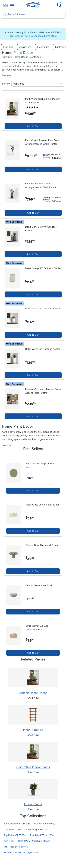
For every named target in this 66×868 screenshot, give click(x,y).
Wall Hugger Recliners (16, 847)
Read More (7, 75)
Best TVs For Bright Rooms (32, 829)
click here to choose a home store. (38, 36)
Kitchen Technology (45, 824)
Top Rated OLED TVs (15, 835)
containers (36, 57)
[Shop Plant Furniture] (33, 715)
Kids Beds (9, 841)
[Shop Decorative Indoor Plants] (33, 752)
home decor (21, 57)
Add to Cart (33, 126)
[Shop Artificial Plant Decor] (33, 678)
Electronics (43, 47)
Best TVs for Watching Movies (34, 841)
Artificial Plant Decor (33, 693)
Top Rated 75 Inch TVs (42, 835)
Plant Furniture (33, 730)
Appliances (25, 47)
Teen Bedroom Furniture (17, 824)
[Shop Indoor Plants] (33, 789)
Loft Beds (9, 829)
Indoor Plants (33, 804)
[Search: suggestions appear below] (33, 15)
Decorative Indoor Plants (33, 767)
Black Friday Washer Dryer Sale (21, 853)
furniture (7, 57)
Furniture (8, 47)
